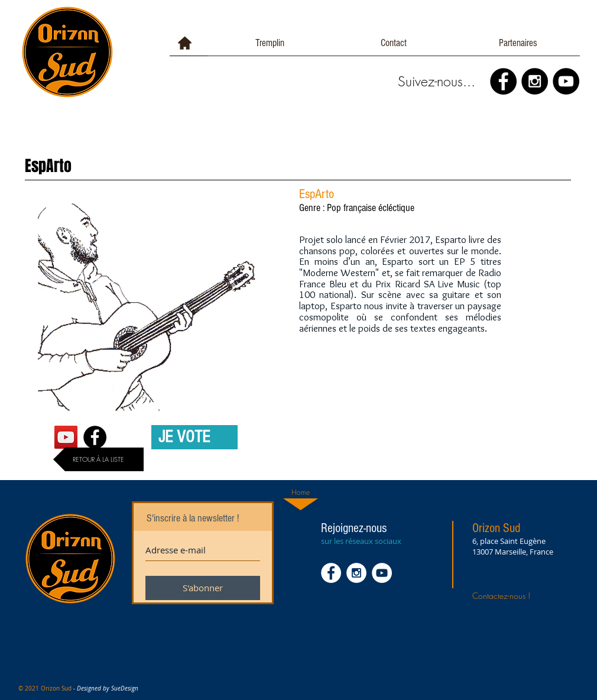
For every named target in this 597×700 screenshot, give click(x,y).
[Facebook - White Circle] (331, 573)
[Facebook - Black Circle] (503, 81)
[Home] (300, 492)
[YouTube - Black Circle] (566, 81)
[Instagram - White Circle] (356, 573)
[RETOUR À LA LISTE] (98, 459)
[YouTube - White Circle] (382, 573)
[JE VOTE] (194, 437)
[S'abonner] (203, 588)
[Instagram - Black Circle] (535, 81)
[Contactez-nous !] (515, 595)
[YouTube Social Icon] (66, 437)
